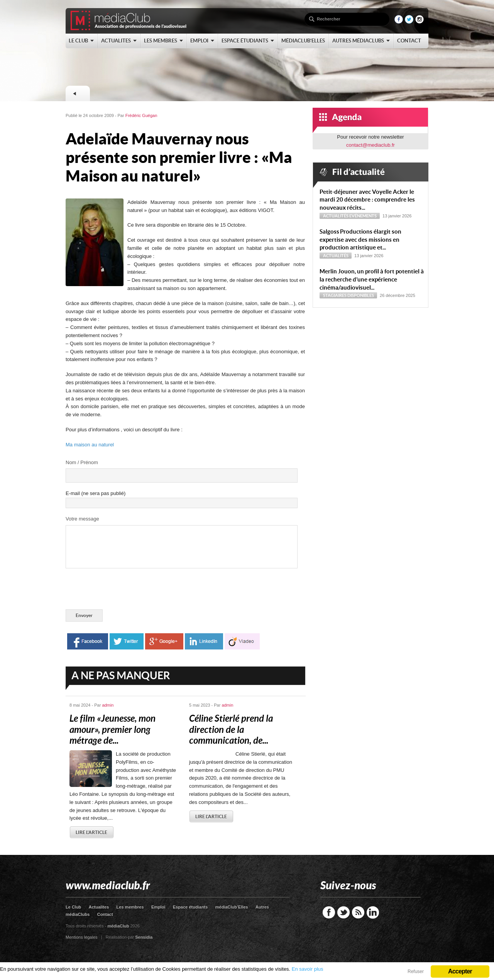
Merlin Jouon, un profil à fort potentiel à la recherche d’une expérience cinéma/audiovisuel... (372, 279)
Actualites (99, 907)
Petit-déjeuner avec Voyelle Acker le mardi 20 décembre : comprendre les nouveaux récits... (367, 200)
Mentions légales (82, 937)
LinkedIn (373, 912)
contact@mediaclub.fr (370, 145)
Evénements (363, 216)
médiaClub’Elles (232, 907)
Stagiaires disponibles (349, 295)
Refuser (416, 972)
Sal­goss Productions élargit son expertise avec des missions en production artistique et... (360, 240)
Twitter (343, 912)
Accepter (460, 971)
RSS (358, 912)
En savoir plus (308, 969)
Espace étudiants (190, 907)
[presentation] (124, 590)
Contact (105, 914)
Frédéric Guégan (141, 115)
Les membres (130, 907)
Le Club (73, 907)
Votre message (82, 519)
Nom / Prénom (82, 462)
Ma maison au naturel (90, 445)
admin (108, 705)
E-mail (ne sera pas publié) (96, 493)
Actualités (336, 216)
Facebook (329, 912)
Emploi (158, 907)
